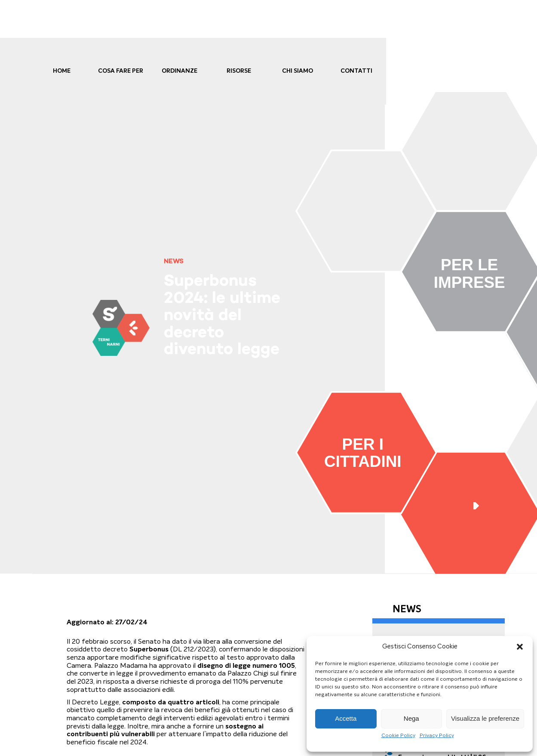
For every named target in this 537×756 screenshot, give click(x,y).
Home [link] (62, 71)
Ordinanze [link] (180, 71)
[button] (520, 647)
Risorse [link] (239, 71)
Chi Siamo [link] (298, 71)
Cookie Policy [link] (398, 735)
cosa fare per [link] (121, 71)
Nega (411, 718)
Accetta (346, 718)
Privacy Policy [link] (437, 735)
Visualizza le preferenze (485, 718)
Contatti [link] (356, 71)
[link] (121, 328)
